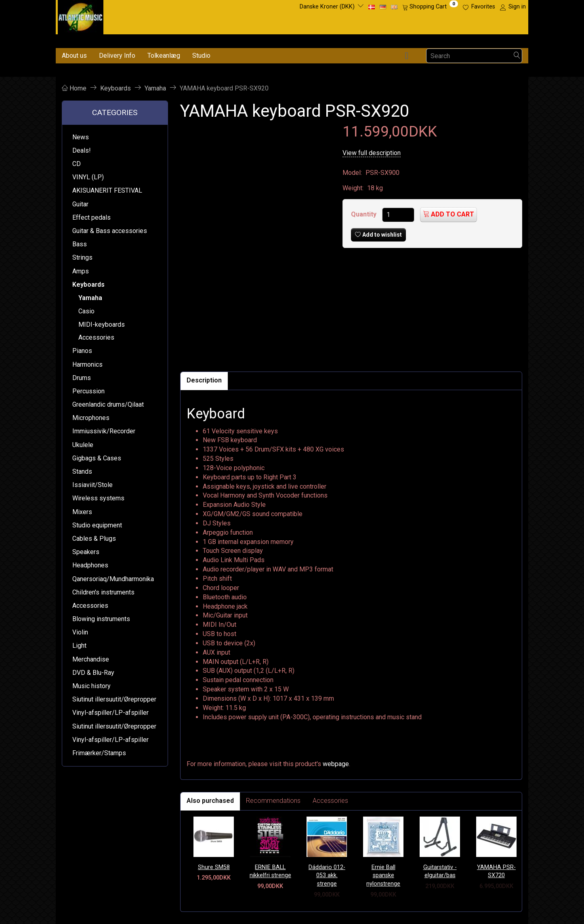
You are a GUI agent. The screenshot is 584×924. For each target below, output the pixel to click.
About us (74, 56)
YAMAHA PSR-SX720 (496, 871)
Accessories (330, 801)
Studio (201, 56)
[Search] (517, 56)
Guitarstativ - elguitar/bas (440, 871)
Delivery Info (117, 56)
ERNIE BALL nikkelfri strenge (270, 871)
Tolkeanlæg (164, 56)
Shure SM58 (214, 867)
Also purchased (210, 801)
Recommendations (273, 801)
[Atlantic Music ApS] (81, 16)
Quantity (364, 214)
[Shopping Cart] (430, 7)
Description (204, 380)
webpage (336, 764)
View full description (372, 153)
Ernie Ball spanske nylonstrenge (383, 876)
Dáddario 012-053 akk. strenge (327, 876)
